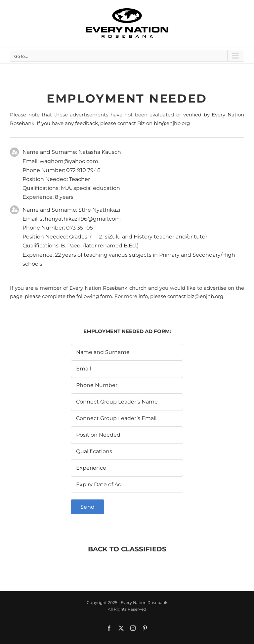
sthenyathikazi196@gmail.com (80, 219)
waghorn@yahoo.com (69, 161)
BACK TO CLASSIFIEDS (127, 549)
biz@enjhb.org (172, 123)
